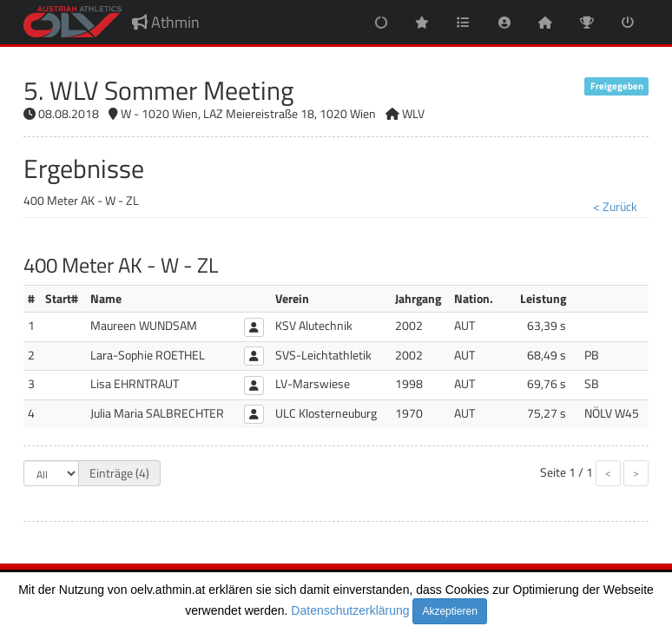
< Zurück (615, 206)
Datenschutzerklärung (350, 610)
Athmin (166, 22)
